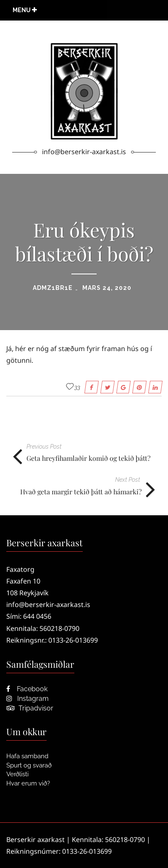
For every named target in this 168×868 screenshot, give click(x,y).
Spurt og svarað (29, 765)
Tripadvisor (30, 708)
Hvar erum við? (28, 783)
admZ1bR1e (53, 288)
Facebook (27, 689)
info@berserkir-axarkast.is (48, 604)
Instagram (28, 699)
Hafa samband (27, 756)
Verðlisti (17, 774)
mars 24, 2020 (107, 288)
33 (77, 387)
